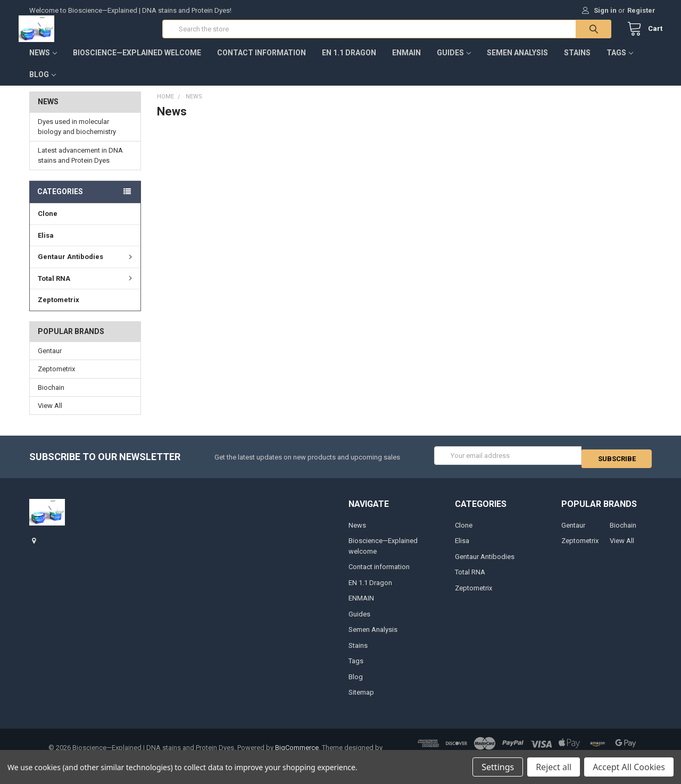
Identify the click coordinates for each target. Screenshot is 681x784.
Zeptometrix (59, 310)
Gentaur (50, 361)
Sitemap (361, 700)
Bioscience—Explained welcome (137, 63)
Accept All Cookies (629, 767)
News (43, 63)
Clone (48, 224)
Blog (43, 85)
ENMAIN (406, 63)
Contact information (261, 63)
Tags (620, 63)
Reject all (554, 767)
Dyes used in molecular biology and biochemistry (77, 137)
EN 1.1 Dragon (349, 63)
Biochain (51, 398)
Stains (577, 63)
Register (641, 10)
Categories (60, 202)
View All (50, 416)
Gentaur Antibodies (86, 267)
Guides (454, 63)
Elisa (46, 246)
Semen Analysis (517, 63)
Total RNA (86, 289)
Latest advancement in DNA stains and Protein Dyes (80, 166)
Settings (498, 767)
